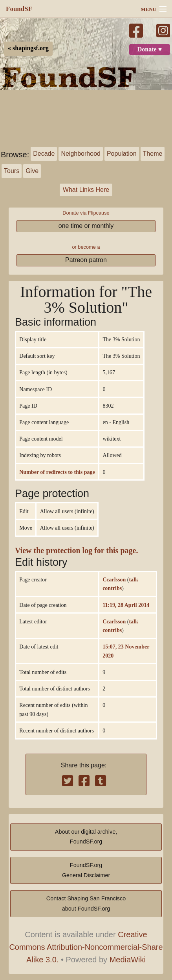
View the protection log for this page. (77, 551)
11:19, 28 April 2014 (126, 605)
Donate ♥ (150, 49)
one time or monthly (86, 226)
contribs (112, 588)
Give (32, 171)
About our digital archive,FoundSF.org (86, 837)
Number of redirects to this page (57, 472)
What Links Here (86, 190)
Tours (12, 171)
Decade (44, 154)
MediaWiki (128, 960)
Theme (153, 154)
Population (122, 154)
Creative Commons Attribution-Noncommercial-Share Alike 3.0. (86, 947)
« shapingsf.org (28, 48)
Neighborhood (81, 154)
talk (133, 579)
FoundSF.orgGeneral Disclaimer (86, 870)
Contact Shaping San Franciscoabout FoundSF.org (86, 903)
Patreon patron (86, 260)
